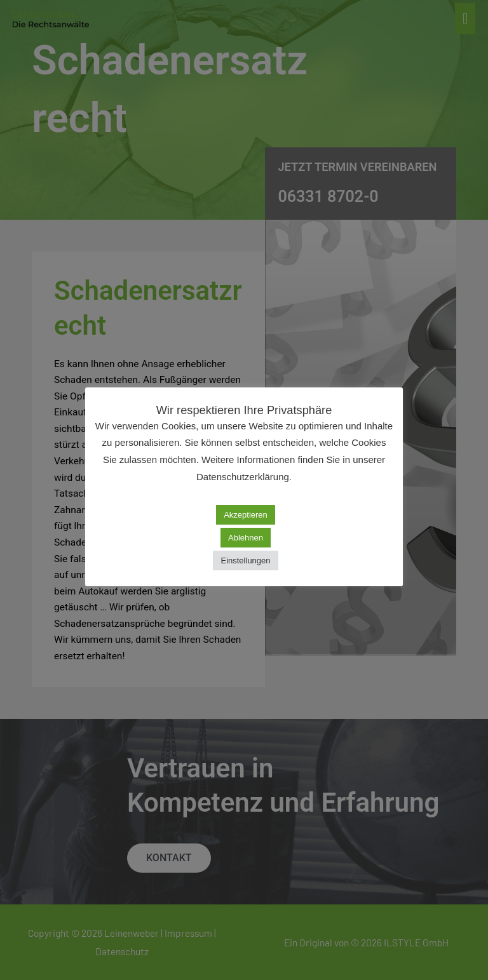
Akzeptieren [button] (246, 515)
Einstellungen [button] (245, 560)
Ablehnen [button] (246, 538)
